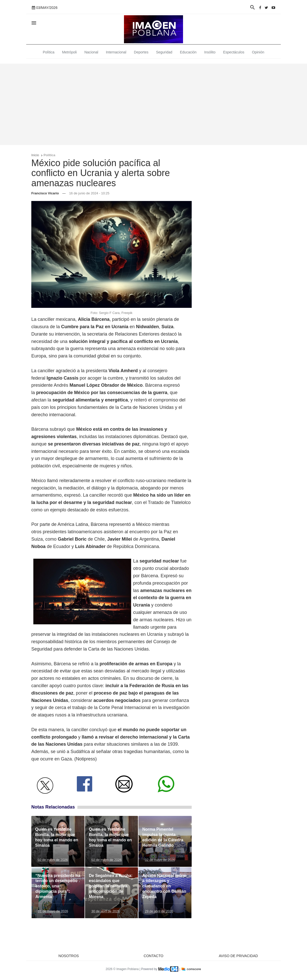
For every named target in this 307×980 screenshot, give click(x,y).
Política (49, 52)
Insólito (210, 52)
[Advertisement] (153, 104)
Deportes (141, 52)
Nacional (91, 52)
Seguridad (164, 52)
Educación (188, 52)
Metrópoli (69, 52)
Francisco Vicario (45, 193)
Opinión (258, 52)
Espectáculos (234, 52)
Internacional (116, 52)
